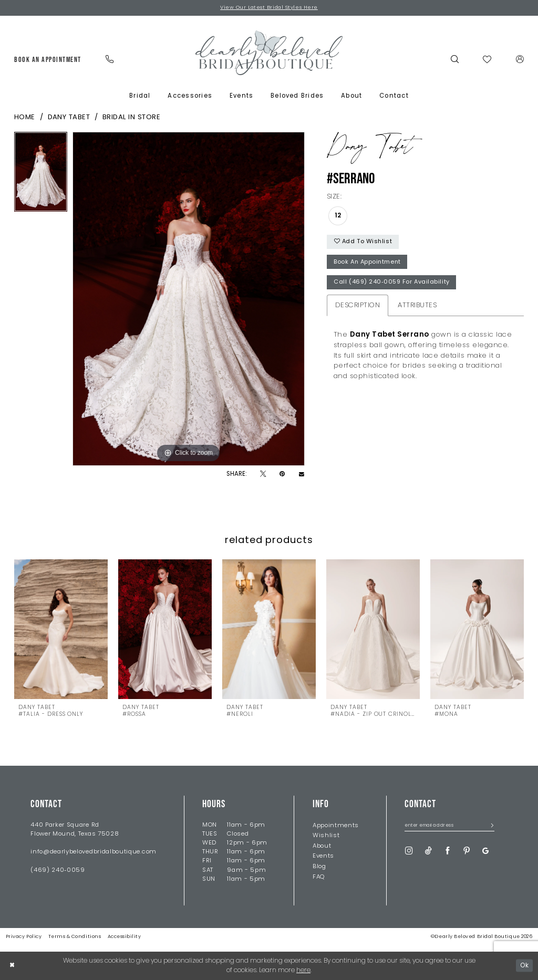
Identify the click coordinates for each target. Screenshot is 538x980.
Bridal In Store (132, 118)
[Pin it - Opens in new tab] (282, 475)
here (303, 971)
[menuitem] (48, 60)
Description (358, 308)
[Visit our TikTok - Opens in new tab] (428, 852)
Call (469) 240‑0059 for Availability (393, 285)
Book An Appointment (370, 264)
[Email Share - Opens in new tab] (302, 475)
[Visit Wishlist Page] (487, 60)
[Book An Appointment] (48, 60)
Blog (319, 867)
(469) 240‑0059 (58, 870)
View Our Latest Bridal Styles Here (269, 8)
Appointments (336, 826)
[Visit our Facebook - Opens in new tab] (448, 852)
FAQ (319, 877)
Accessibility (125, 937)
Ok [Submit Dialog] (524, 966)
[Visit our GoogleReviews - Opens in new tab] (486, 852)
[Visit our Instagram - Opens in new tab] (409, 852)
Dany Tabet (69, 118)
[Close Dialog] (13, 966)
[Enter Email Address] (449, 827)
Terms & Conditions (75, 937)
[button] (520, 60)
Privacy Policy (24, 937)
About (322, 846)
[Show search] (454, 60)
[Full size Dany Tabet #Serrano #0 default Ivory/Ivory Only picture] (189, 299)
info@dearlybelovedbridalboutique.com (94, 852)
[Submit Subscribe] (490, 827)
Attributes (417, 308)
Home (25, 118)
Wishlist (326, 836)
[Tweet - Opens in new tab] (263, 475)
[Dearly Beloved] (269, 53)
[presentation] (61, 630)
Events (323, 857)
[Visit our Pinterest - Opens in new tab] (467, 852)
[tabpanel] (41, 174)
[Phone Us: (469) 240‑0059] (110, 60)
